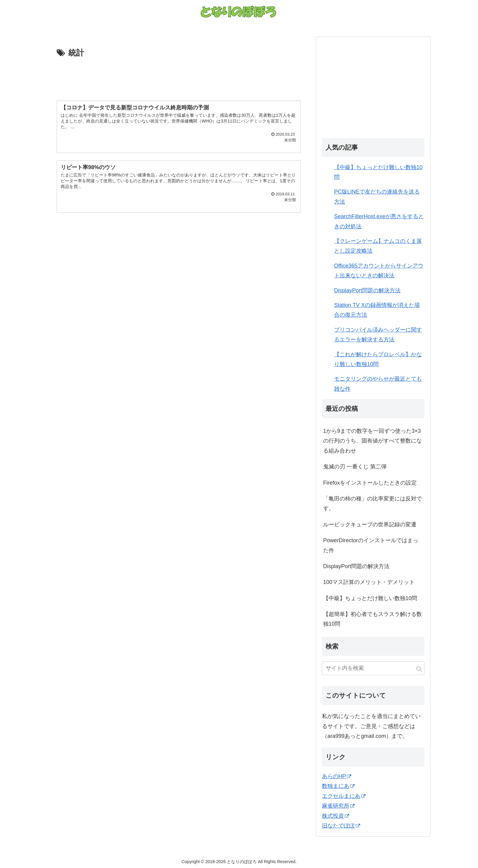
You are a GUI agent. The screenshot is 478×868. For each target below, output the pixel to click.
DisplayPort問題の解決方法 (367, 290)
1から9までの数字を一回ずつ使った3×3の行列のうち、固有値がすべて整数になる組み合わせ (373, 441)
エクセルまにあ (344, 796)
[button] (419, 669)
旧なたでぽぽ (341, 826)
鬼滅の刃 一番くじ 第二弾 (355, 467)
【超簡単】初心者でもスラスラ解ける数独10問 (373, 619)
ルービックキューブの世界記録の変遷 (370, 525)
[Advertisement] (179, 77)
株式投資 (335, 816)
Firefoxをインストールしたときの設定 (370, 483)
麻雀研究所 (338, 806)
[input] (373, 668)
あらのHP (337, 776)
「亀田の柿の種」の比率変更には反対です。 (373, 503)
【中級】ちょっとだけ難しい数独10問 (370, 598)
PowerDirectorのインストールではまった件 (371, 545)
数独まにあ (338, 786)
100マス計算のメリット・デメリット (369, 582)
